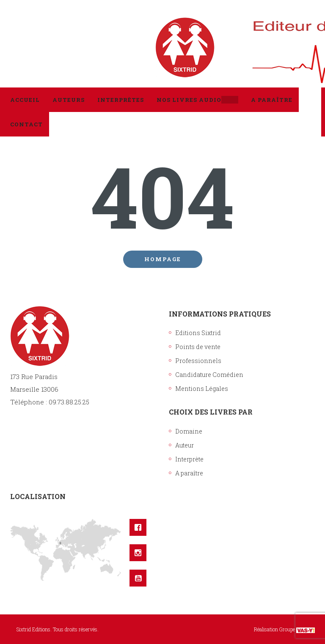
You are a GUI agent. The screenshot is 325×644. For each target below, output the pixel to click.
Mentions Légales (202, 389)
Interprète (189, 459)
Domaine (189, 431)
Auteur (185, 445)
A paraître (189, 473)
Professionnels (198, 361)
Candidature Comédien (209, 375)
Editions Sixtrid (198, 333)
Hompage (163, 259)
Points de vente (198, 347)
